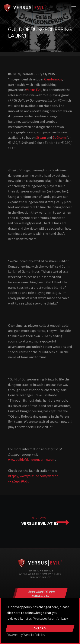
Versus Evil (34, 90)
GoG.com (59, 137)
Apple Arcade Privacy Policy (40, 574)
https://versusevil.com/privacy (46, 618)
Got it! (40, 628)
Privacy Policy (40, 577)
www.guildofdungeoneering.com (32, 459)
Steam (41, 137)
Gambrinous (53, 79)
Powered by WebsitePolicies (26, 635)
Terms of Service (40, 571)
